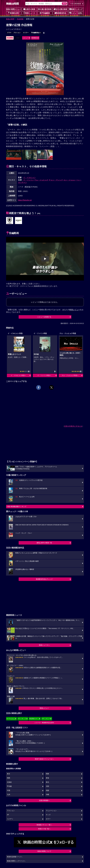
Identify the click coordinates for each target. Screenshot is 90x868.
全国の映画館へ (44, 800)
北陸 (47, 786)
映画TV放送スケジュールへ (44, 759)
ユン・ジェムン (70, 180)
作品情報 (20, 19)
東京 (9, 774)
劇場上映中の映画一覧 (44, 543)
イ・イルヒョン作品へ (18, 375)
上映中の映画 (29, 9)
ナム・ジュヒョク (41, 180)
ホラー (48, 819)
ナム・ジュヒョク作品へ (70, 375)
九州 (9, 795)
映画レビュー (44, 708)
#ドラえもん (11, 719)
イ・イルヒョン (29, 177)
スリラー (26, 33)
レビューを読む (76, 13)
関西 (9, 778)
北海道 (9, 782)
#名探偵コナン (34, 719)
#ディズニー (46, 719)
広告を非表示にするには (73, 426)
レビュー (26, 38)
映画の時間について (44, 851)
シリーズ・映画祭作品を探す (44, 723)
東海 (47, 778)
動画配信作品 (60, 13)
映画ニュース (29, 13)
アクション (17, 33)
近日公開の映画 (60, 9)
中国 (9, 790)
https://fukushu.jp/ (25, 200)
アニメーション (51, 811)
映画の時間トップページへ (16, 861)
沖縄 (47, 795)
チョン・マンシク (56, 180)
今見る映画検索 (76, 4)
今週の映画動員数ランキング (16, 506)
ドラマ (9, 33)
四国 (47, 790)
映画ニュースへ (44, 645)
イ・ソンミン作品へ (44, 375)
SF (8, 815)
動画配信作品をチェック (44, 579)
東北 (47, 782)
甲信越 (9, 786)
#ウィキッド (22, 719)
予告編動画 (45, 13)
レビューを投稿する (44, 317)
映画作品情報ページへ (15, 857)
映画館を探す (14, 13)
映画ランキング (76, 9)
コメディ (10, 819)
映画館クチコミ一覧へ (44, 825)
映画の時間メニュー (14, 9)
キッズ (48, 815)
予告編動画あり (36, 33)
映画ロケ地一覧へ (44, 829)
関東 (47, 774)
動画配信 (35, 38)
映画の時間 (10, 19)
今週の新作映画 (45, 9)
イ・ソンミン (29, 180)
